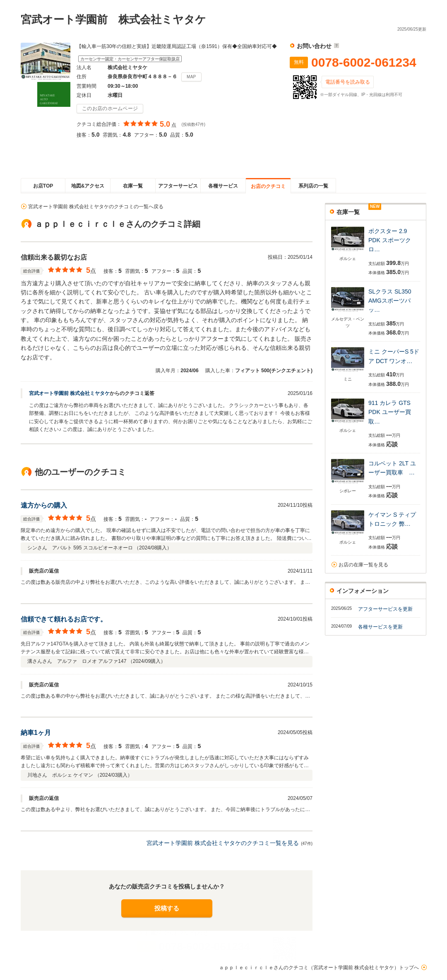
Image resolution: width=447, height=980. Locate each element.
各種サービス (223, 186)
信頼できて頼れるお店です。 (64, 619)
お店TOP (43, 186)
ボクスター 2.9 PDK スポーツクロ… (390, 240)
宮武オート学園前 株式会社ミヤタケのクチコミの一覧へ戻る (96, 207)
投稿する (167, 908)
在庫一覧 (133, 186)
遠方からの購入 (44, 505)
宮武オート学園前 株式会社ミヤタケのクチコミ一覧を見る (223, 843)
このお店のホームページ (110, 108)
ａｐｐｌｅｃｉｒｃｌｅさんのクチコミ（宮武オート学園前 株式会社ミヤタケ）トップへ (319, 968)
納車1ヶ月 (36, 733)
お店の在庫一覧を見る (363, 565)
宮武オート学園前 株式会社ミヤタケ (69, 393)
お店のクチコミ (268, 186)
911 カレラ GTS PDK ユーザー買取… (390, 412)
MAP (191, 77)
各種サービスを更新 (380, 627)
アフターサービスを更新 (385, 609)
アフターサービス (178, 186)
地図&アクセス (88, 186)
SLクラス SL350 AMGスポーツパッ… (390, 301)
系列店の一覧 (313, 186)
